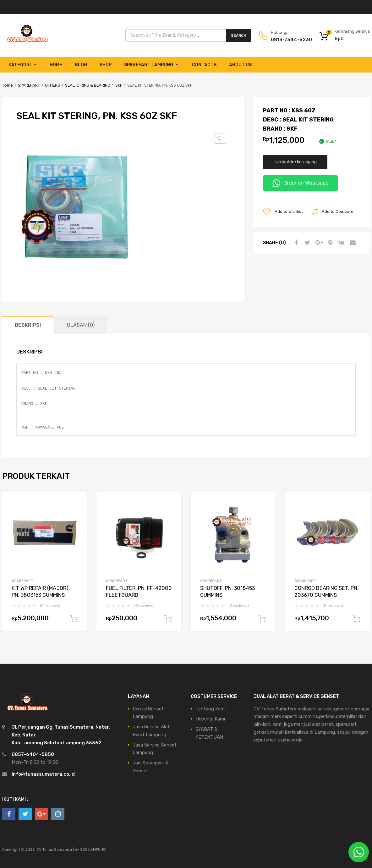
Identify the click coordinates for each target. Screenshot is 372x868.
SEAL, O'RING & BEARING (88, 85)
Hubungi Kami (210, 719)
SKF (119, 85)
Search (239, 35)
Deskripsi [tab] (28, 325)
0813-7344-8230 (286, 40)
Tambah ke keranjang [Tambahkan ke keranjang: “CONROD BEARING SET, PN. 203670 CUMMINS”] (357, 619)
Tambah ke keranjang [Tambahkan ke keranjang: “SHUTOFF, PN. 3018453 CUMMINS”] (262, 619)
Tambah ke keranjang (295, 162)
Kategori (23, 65)
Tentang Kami (211, 709)
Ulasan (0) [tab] (81, 325)
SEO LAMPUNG (93, 849)
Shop (106, 65)
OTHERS (52, 85)
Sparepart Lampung (152, 65)
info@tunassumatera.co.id (43, 774)
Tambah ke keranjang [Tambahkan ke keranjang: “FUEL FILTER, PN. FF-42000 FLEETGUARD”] (168, 619)
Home (56, 65)
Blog (81, 65)
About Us (240, 65)
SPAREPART (29, 85)
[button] (220, 138)
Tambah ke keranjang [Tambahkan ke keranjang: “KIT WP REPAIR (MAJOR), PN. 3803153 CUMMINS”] (74, 619)
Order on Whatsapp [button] (300, 183)
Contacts (204, 65)
